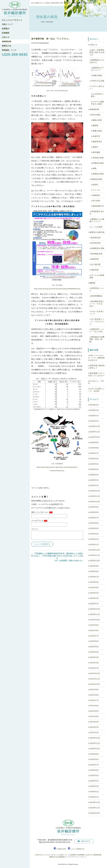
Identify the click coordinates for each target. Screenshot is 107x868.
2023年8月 (94, 571)
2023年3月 (94, 593)
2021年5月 (94, 711)
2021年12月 (95, 673)
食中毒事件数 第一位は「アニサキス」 (51, 39)
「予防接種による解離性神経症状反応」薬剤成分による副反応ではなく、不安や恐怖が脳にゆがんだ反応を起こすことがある (57, 556)
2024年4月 (94, 528)
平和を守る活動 (98, 81)
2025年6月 (94, 459)
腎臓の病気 (97, 131)
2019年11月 (95, 808)
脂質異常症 (97, 142)
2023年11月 (95, 555)
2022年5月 (94, 647)
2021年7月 (94, 700)
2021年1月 (94, 733)
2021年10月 (95, 684)
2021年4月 (94, 716)
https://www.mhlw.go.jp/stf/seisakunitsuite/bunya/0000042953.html (57, 289)
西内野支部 (96, 238)
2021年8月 (94, 695)
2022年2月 (94, 663)
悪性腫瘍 (96, 152)
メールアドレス (39, 521)
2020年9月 (94, 754)
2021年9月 (94, 690)
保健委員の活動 (98, 248)
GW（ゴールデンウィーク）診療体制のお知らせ (96, 358)
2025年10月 (95, 437)
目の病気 (96, 201)
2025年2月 (94, 480)
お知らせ (6, 37)
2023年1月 (94, 604)
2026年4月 (94, 405)
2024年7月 (94, 518)
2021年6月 (94, 706)
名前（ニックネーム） (42, 512)
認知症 (96, 185)
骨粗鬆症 (96, 195)
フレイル (96, 190)
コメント (35, 529)
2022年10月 (95, 620)
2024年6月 (94, 523)
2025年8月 (94, 448)
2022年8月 (94, 630)
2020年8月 (94, 759)
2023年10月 (95, 561)
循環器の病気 (98, 174)
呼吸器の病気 (98, 163)
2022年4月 (94, 652)
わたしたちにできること (12, 20)
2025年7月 (94, 453)
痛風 (95, 168)
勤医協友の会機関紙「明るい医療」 (97, 339)
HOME (43, 22)
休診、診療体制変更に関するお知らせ (97, 52)
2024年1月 (94, 545)
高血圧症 (96, 136)
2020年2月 (94, 792)
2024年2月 (94, 539)
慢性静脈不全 (98, 206)
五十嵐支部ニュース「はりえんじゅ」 (97, 321)
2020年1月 (94, 797)
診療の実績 (97, 75)
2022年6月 (94, 641)
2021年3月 (94, 722)
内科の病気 (96, 115)
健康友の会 (7, 46)
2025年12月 (95, 426)
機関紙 (93, 283)
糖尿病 (96, 125)
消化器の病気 (98, 158)
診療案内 (6, 29)
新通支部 (95, 259)
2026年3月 (94, 410)
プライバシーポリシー (79, 857)
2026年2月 (94, 416)
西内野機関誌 (97, 296)
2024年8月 (94, 512)
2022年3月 (94, 657)
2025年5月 (94, 464)
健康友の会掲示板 (97, 232)
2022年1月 (94, 668)
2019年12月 (95, 802)
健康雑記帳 (7, 42)
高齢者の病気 (97, 179)
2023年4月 (94, 588)
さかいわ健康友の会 (78, 849)
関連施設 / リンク (9, 50)
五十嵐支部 (96, 264)
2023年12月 (95, 550)
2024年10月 (95, 502)
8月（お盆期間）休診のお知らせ (68, 561)
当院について (8, 24)
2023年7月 (94, 577)
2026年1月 (94, 421)
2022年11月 (95, 614)
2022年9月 (94, 625)
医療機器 (6, 33)
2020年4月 (94, 781)
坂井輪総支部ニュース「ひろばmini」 (97, 304)
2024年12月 (95, 491)
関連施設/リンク (64, 857)
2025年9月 (94, 442)
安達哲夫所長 (62, 849)
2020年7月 (94, 765)
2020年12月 (95, 738)
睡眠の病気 (97, 120)
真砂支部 (95, 270)
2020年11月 (95, 743)
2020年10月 (95, 749)
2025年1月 (94, 485)
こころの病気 (97, 227)
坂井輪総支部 (97, 254)
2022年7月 (94, 636)
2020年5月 (94, 776)
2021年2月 (94, 727)
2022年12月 (95, 609)
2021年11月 (95, 679)
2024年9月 (94, 507)
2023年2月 (94, 598)
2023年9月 (94, 566)
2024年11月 (95, 496)
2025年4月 (94, 469)
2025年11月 (95, 432)
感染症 (96, 147)
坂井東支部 (96, 243)
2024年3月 (94, 534)
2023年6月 (94, 582)
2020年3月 (94, 786)
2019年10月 (95, 813)
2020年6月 (94, 770)
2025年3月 (94, 475)
